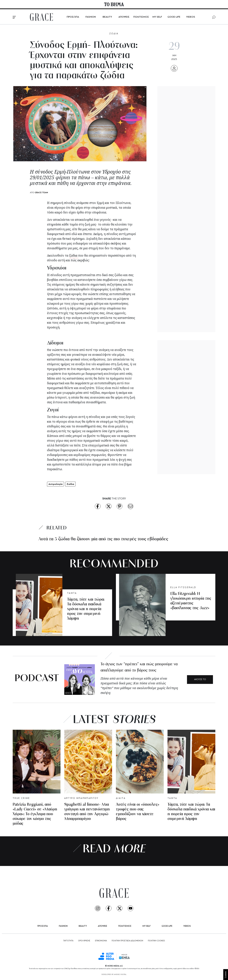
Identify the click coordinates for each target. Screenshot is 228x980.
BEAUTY (107, 17)
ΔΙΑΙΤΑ (121, 798)
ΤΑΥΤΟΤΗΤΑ (68, 941)
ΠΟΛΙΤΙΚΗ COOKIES (156, 941)
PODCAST (37, 679)
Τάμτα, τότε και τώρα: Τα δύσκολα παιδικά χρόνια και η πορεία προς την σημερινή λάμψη (86, 609)
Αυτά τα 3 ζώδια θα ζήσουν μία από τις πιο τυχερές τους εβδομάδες (103, 539)
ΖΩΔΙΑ (114, 34)
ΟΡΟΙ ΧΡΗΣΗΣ (84, 941)
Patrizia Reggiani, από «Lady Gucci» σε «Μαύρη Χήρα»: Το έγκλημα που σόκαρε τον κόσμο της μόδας (35, 814)
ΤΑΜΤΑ (72, 593)
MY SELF (157, 17)
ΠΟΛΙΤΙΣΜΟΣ (141, 17)
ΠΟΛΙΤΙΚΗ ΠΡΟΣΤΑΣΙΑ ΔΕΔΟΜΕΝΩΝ (127, 941)
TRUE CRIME (21, 798)
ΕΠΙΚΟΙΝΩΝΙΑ (101, 941)
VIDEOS (191, 17)
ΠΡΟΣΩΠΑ (73, 17)
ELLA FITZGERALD (183, 588)
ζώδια (74, 256)
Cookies (226, 975)
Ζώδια (70, 484)
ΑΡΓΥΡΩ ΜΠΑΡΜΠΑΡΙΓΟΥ (81, 798)
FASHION (91, 17)
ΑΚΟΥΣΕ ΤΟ (200, 680)
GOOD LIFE (174, 17)
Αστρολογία (55, 484)
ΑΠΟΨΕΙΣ (124, 17)
